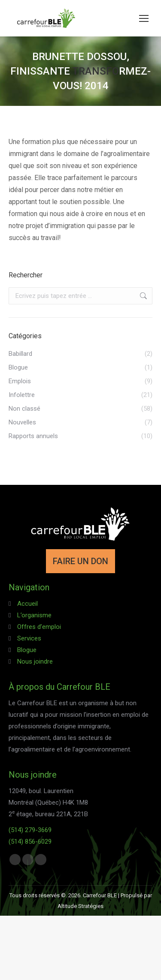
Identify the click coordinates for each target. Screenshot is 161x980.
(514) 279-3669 (30, 830)
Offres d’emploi (39, 627)
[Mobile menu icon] (144, 18)
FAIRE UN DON (80, 561)
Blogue (27, 650)
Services (29, 638)
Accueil (27, 604)
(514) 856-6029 (30, 842)
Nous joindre (35, 661)
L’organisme (34, 615)
